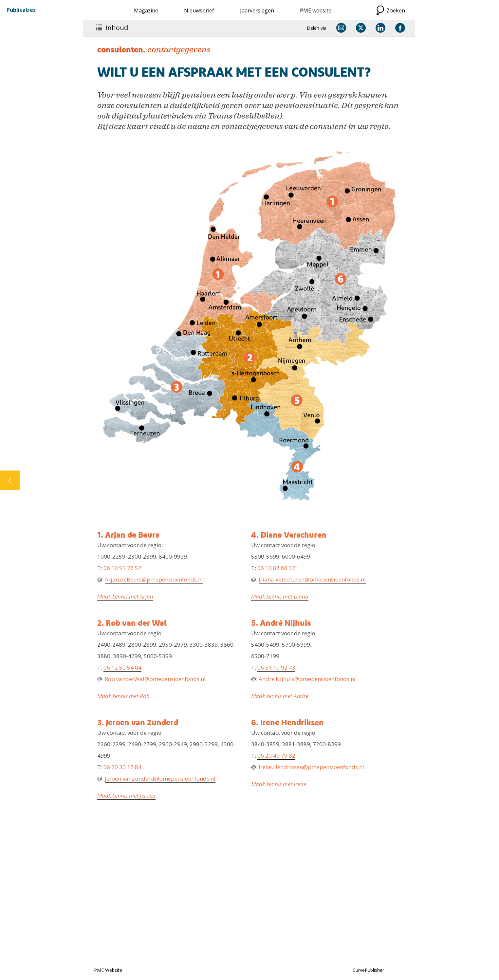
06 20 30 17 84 (122, 767)
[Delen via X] (361, 28)
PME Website (108, 970)
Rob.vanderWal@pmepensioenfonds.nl (155, 679)
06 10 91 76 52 (122, 568)
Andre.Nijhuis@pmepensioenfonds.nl (307, 679)
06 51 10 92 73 (276, 667)
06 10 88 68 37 (276, 568)
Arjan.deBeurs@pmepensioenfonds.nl (154, 579)
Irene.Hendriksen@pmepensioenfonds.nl (311, 767)
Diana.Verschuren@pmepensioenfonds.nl (312, 579)
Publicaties (21, 10)
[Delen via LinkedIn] (380, 28)
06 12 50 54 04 (122, 667)
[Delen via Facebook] (400, 28)
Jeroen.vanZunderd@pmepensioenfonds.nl (160, 778)
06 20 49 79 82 (276, 756)
